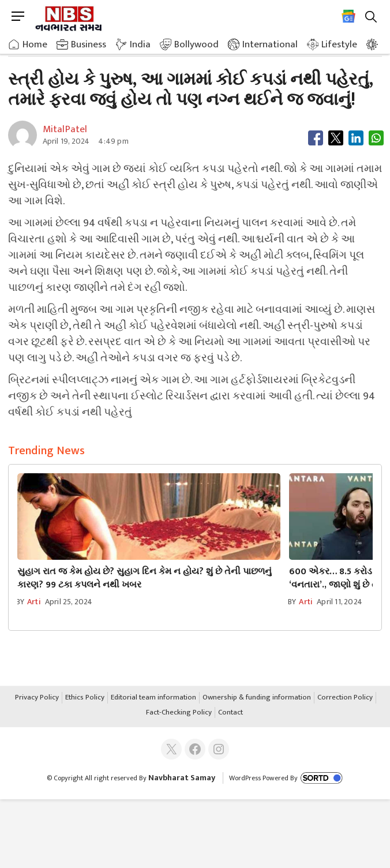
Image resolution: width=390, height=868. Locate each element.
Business (89, 44)
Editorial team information (153, 698)
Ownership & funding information (257, 698)
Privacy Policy (37, 698)
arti (34, 602)
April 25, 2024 (69, 602)
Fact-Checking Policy (179, 713)
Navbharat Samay (182, 778)
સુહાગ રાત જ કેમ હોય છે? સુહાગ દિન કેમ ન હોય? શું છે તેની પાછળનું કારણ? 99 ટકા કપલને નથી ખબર (145, 578)
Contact (230, 713)
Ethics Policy (85, 698)
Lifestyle (339, 44)
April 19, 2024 (66, 141)
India (140, 44)
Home (35, 44)
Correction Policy (345, 698)
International (270, 44)
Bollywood (196, 44)
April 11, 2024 (340, 602)
